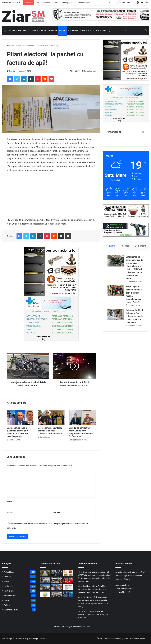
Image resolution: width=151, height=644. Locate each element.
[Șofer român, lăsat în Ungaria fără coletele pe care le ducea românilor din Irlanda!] (116, 314)
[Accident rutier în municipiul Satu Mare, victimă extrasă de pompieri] (68, 594)
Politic (63, 31)
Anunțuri (101, 31)
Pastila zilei (87, 31)
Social (26, 31)
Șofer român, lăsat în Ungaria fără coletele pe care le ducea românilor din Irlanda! (134, 316)
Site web (57, 512)
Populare (110, 246)
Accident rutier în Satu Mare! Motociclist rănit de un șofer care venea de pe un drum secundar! (92, 589)
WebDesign (34, 639)
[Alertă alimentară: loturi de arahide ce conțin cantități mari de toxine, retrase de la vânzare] (68, 573)
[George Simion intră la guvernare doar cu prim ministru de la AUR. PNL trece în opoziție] (20, 418)
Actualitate (15, 31)
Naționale (73, 31)
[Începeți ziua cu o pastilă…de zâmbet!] (45, 594)
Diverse (52, 31)
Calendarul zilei (11, 610)
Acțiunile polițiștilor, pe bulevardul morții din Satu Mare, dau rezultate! (93, 615)
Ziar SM (12, 71)
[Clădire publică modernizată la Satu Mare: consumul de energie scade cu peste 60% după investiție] (45, 580)
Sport (6, 600)
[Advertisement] (51, 196)
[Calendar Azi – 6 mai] (68, 587)
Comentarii (140, 246)
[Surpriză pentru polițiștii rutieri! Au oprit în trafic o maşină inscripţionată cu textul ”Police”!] (116, 291)
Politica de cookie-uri (139, 639)
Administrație (39, 31)
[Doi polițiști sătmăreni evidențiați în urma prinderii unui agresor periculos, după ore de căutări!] (57, 573)
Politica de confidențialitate (117, 639)
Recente (125, 246)
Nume (10, 501)
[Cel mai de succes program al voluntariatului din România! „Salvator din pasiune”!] (68, 580)
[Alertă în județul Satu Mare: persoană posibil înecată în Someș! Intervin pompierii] (45, 573)
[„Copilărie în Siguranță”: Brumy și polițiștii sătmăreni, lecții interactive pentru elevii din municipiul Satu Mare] (57, 580)
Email (10, 512)
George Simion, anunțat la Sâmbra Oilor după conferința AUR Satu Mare (50, 431)
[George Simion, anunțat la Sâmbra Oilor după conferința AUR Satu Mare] (51, 418)
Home (10, 46)
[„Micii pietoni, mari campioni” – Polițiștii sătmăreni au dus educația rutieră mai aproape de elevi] (45, 587)
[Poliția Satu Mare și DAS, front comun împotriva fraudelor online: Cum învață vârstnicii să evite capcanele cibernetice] (57, 594)
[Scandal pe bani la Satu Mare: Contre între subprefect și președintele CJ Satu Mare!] (82, 418)
